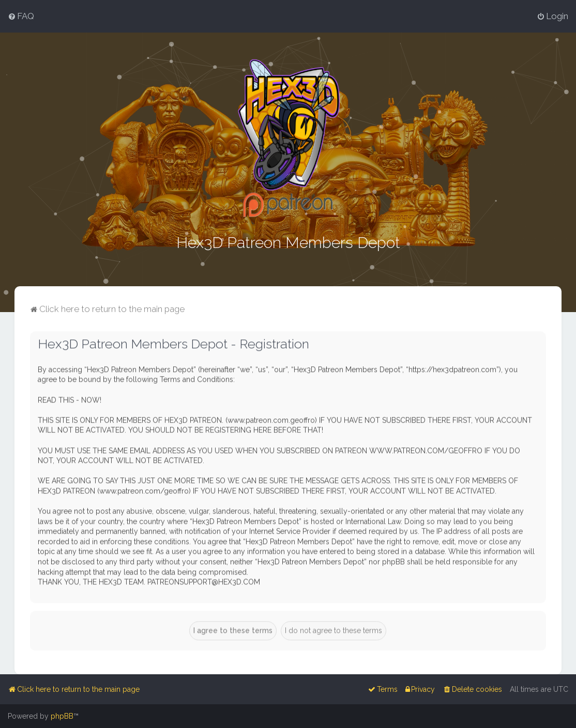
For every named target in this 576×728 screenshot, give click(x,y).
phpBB (62, 716)
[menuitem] (21, 16)
